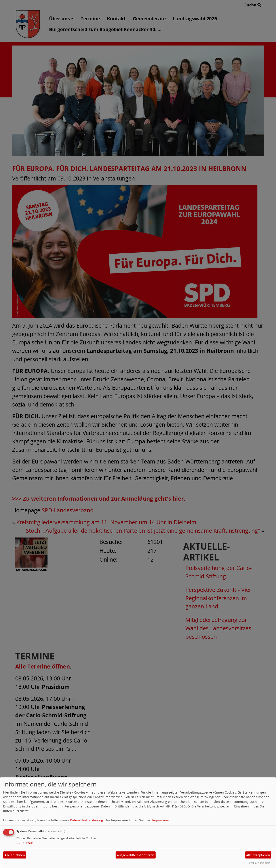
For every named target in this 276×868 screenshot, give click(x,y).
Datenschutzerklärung (87, 820)
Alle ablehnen (15, 855)
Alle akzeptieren (258, 855)
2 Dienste (25, 843)
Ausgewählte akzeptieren (136, 855)
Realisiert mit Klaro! (260, 863)
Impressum (161, 820)
